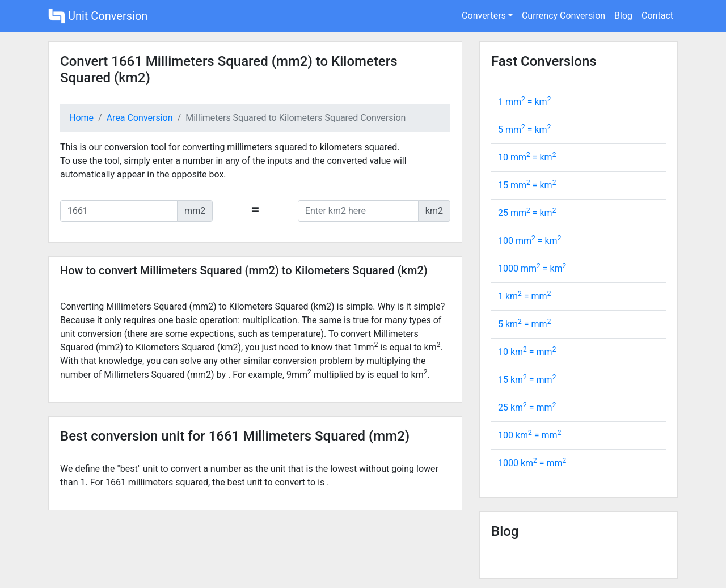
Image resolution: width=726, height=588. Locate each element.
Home (81, 118)
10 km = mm (527, 352)
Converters (484, 16)
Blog (623, 16)
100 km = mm (529, 435)
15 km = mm (527, 380)
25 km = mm (527, 407)
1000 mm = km (532, 268)
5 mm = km (524, 130)
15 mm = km (527, 185)
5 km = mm (524, 324)
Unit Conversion (98, 16)
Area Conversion (140, 118)
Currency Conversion (564, 16)
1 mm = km (524, 102)
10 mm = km (527, 157)
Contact (657, 16)
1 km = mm (524, 296)
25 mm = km (527, 213)
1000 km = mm (532, 463)
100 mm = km (529, 241)
